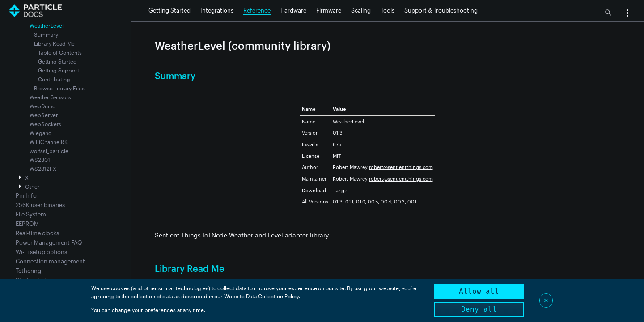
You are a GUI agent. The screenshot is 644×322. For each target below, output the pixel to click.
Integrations (217, 10)
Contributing (54, 79)
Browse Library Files (59, 88)
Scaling (361, 10)
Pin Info (26, 195)
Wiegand (41, 133)
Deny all (479, 309)
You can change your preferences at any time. (148, 310)
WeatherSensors (50, 97)
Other (32, 186)
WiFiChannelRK (49, 142)
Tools (388, 10)
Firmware (329, 10)
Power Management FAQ (49, 242)
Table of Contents (60, 52)
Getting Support (59, 70)
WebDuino (42, 106)
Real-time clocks (37, 233)
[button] (627, 14)
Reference (257, 10)
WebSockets (45, 124)
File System (31, 214)
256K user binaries (40, 205)
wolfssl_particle (49, 151)
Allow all (479, 291)
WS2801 (40, 160)
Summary (46, 34)
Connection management (50, 261)
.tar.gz (340, 190)
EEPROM (27, 224)
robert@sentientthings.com (401, 167)
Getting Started (169, 10)
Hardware (293, 10)
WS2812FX (43, 169)
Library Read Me (54, 43)
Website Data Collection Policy (261, 296)
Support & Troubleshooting (441, 10)
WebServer (44, 115)
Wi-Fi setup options (41, 252)
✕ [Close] (546, 300)
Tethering (28, 271)
